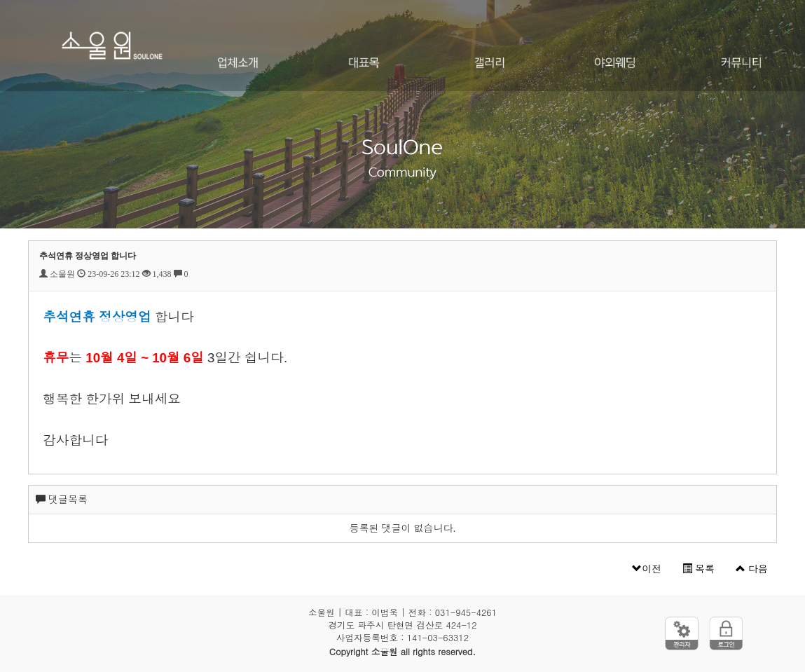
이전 (647, 569)
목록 (699, 569)
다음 (752, 569)
